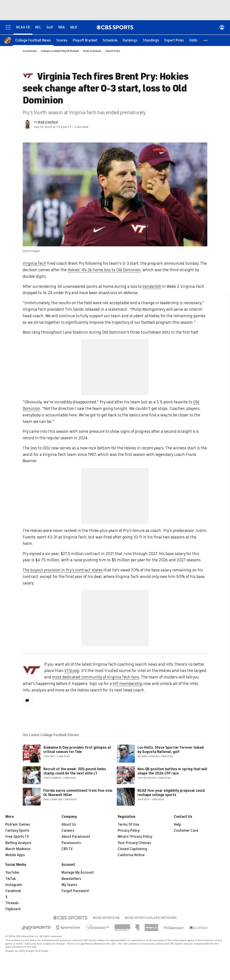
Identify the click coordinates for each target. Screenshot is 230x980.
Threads (12, 903)
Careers (68, 831)
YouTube (12, 873)
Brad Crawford (48, 122)
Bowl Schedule (92, 51)
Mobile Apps (15, 855)
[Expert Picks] (174, 40)
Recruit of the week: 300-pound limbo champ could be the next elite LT (75, 771)
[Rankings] (130, 40)
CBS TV (67, 849)
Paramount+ (72, 843)
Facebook (13, 891)
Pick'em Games (18, 825)
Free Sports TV (17, 837)
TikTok (11, 879)
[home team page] (32, 670)
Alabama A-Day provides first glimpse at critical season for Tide (77, 750)
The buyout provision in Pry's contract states (63, 570)
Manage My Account (78, 873)
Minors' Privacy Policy (135, 837)
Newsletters (71, 879)
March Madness (18, 849)
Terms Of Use (128, 825)
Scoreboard (30, 51)
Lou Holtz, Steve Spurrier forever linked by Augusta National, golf (171, 750)
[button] (206, 40)
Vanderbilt (152, 287)
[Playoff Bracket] (85, 40)
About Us (69, 825)
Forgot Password (75, 891)
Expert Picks (113, 51)
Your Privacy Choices (134, 843)
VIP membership (127, 684)
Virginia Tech (34, 264)
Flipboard (13, 909)
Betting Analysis (18, 843)
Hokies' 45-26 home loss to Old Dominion (104, 270)
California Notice (131, 855)
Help (177, 825)
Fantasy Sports (17, 831)
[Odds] (193, 40)
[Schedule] (110, 40)
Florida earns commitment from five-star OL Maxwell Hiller (78, 793)
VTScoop (72, 671)
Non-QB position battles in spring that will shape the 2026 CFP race (172, 771)
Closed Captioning (132, 849)
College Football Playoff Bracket (60, 51)
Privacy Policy (129, 831)
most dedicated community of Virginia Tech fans (96, 677)
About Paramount (76, 837)
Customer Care (186, 831)
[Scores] (62, 40)
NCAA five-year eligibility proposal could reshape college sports (171, 793)
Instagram (14, 885)
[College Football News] (33, 40)
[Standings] (151, 40)
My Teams (69, 885)
